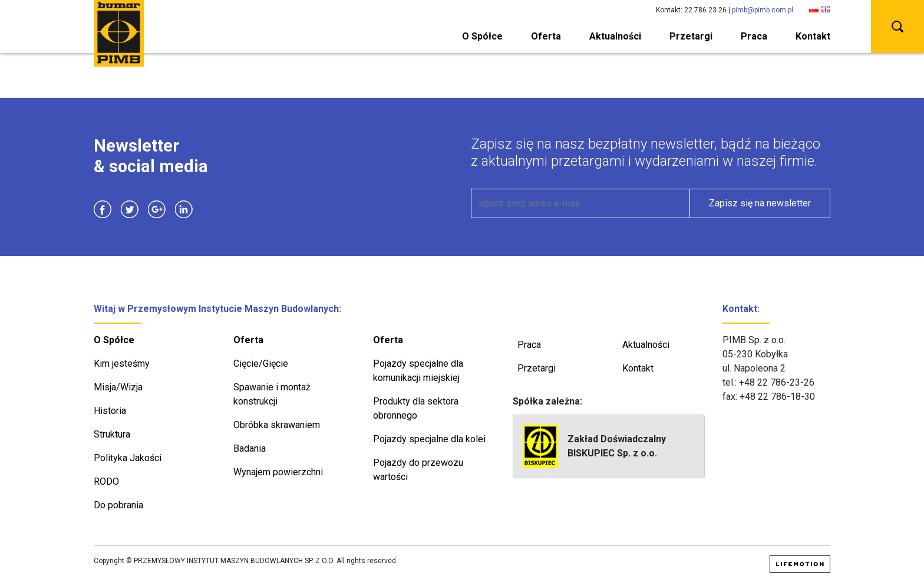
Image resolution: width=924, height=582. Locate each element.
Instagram (211, 209)
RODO (106, 481)
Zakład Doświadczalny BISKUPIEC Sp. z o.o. (594, 446)
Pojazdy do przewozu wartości (418, 470)
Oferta (546, 36)
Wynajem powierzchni (278, 472)
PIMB (119, 33)
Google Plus (157, 209)
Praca (754, 36)
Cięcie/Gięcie (261, 364)
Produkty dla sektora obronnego (416, 408)
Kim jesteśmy (122, 364)
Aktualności (615, 36)
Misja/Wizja (118, 387)
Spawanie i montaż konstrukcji (272, 394)
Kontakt (813, 36)
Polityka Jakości (128, 458)
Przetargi (691, 36)
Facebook (103, 209)
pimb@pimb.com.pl (763, 10)
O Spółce (482, 36)
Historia (110, 411)
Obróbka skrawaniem (277, 425)
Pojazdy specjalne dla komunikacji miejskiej (418, 371)
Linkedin (184, 209)
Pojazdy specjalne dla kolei (429, 439)
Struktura (112, 434)
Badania (250, 448)
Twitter (130, 209)
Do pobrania (118, 505)
